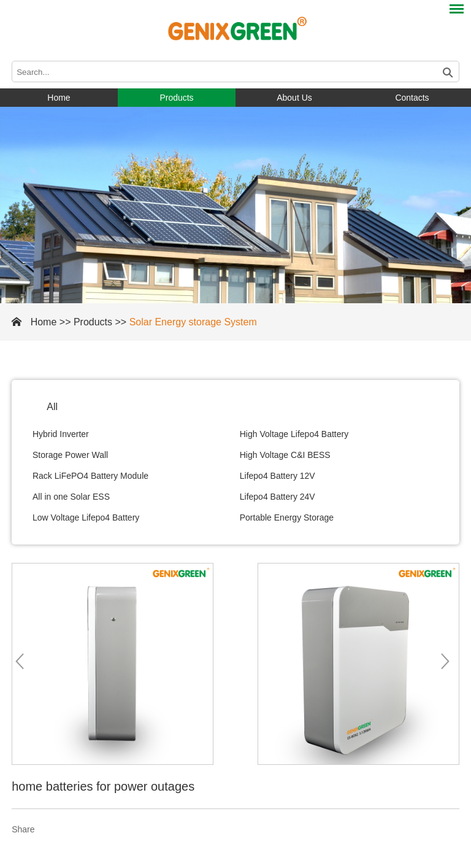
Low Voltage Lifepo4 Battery (86, 517)
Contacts (412, 98)
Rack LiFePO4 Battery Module (90, 476)
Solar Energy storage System (193, 322)
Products (176, 98)
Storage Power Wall (70, 455)
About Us (294, 98)
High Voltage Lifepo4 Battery (294, 434)
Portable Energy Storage (287, 517)
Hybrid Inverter (61, 434)
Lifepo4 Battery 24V (278, 497)
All (52, 407)
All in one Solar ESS (71, 497)
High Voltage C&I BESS (285, 455)
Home (59, 98)
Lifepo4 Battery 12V (278, 476)
